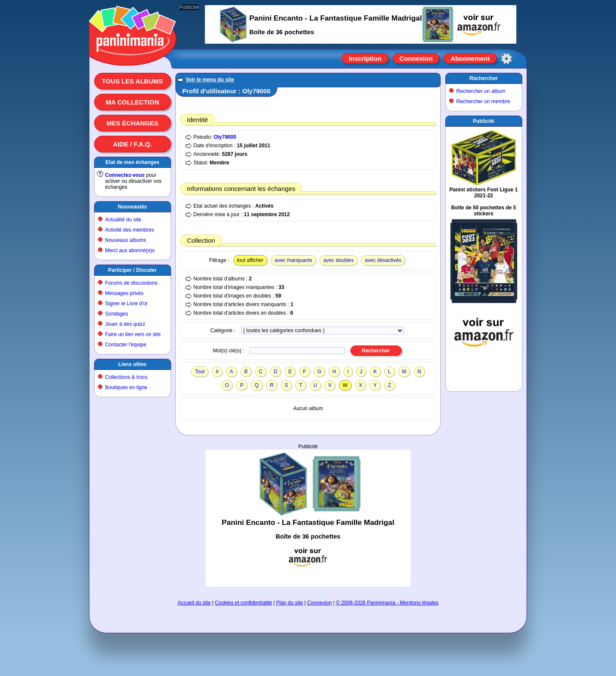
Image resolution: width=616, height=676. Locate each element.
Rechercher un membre (483, 101)
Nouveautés (132, 207)
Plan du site (290, 603)
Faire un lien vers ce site (133, 334)
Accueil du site (194, 603)
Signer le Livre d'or (127, 304)
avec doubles (339, 260)
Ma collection (132, 102)
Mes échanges (133, 123)
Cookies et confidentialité (243, 603)
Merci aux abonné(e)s (130, 250)
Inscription (365, 58)
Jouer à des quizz (125, 324)
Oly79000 (225, 137)
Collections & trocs (126, 377)
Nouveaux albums (126, 240)
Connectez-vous (125, 175)
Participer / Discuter (132, 270)
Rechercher (483, 78)
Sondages (117, 314)
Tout (200, 372)
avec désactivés (383, 260)
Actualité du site (123, 220)
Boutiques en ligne (126, 387)
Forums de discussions (132, 283)
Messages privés (124, 293)
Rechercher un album (481, 91)
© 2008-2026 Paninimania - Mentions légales (387, 603)
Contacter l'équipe (126, 345)
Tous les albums (132, 81)
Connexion (416, 58)
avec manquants (293, 260)
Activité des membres (130, 230)
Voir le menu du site (210, 80)
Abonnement (470, 58)
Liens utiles (132, 364)
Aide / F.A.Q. (132, 144)
